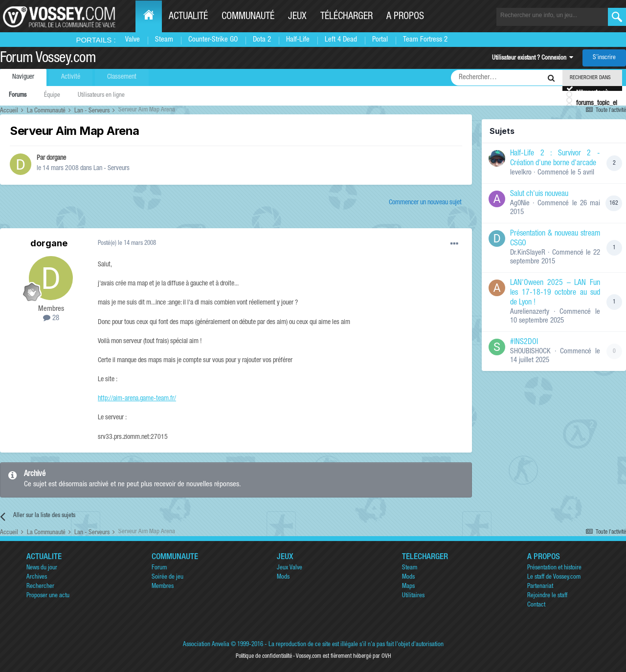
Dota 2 (262, 40)
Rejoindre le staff (547, 596)
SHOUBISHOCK (530, 352)
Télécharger (347, 17)
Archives (37, 577)
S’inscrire (604, 58)
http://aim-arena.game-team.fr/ (137, 399)
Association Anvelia (206, 645)
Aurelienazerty (530, 312)
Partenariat (540, 587)
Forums (18, 96)
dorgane (56, 158)
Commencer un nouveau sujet (425, 203)
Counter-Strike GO (213, 40)
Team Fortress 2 (425, 40)
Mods (283, 577)
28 (51, 318)
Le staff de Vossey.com (554, 577)
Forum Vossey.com (48, 59)
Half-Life (298, 40)
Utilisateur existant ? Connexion (533, 58)
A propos (405, 17)
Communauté (248, 17)
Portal (380, 40)
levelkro (521, 173)
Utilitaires (413, 596)
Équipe (52, 96)
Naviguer (23, 77)
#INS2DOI (524, 343)
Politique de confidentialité (264, 656)
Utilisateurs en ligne (101, 96)
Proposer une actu (48, 596)
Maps (408, 587)
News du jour (42, 568)
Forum (159, 568)
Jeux (297, 17)
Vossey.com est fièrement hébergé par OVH (343, 656)
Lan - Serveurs (112, 169)
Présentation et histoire (554, 568)
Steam (164, 40)
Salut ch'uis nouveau (539, 195)
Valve (133, 40)
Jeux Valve (290, 568)
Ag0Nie (520, 204)
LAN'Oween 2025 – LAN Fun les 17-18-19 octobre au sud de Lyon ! (555, 293)
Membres (163, 587)
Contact (536, 605)
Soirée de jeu (168, 577)
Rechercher (40, 587)
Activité (71, 77)
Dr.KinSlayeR (528, 253)
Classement (122, 77)
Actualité (188, 17)
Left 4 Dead (341, 40)
